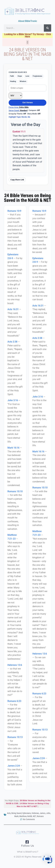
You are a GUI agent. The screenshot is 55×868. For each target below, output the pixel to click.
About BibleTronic (28, 21)
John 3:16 (13, 400)
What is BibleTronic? (28, 852)
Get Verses (28, 102)
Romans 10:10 (15, 491)
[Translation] (15, 96)
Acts (9, 813)
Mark (16, 816)
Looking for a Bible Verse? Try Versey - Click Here (28, 35)
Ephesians (27, 813)
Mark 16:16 (13, 448)
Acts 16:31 (13, 309)
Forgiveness (37, 76)
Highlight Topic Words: (19, 117)
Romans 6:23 (14, 701)
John (48, 813)
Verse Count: (18, 110)
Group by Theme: (17, 114)
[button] (27, 42)
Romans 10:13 (15, 737)
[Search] (48, 28)
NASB (30, 816)
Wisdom (23, 81)
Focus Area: (19, 107)
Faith (12, 76)
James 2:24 (14, 766)
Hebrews (35, 813)
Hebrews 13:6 (15, 665)
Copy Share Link (17, 180)
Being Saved (16, 813)
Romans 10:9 (14, 211)
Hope (20, 76)
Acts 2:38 (12, 342)
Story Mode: (34, 114)
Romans (40, 816)
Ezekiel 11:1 (19, 132)
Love (27, 76)
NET (34, 816)
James (43, 813)
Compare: (34, 110)
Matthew (23, 816)
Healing (13, 81)
